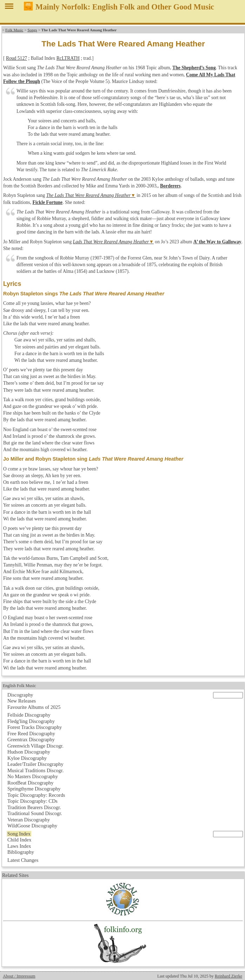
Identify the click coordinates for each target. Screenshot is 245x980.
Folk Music (14, 30)
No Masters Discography (33, 776)
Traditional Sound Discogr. (35, 813)
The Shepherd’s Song (194, 68)
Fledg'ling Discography (31, 721)
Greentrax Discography (31, 739)
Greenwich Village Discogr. (35, 746)
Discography (20, 695)
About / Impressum (19, 976)
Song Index (19, 834)
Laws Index (19, 846)
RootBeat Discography (31, 783)
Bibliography (21, 852)
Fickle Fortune (47, 202)
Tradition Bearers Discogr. (34, 807)
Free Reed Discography (31, 734)
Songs (32, 30)
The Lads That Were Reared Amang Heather (89, 195)
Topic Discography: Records (36, 795)
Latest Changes (23, 860)
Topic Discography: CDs (32, 801)
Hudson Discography (29, 752)
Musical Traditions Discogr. (35, 770)
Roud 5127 (16, 58)
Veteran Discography (29, 820)
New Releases (22, 701)
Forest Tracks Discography (35, 727)
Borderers (170, 186)
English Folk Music (19, 686)
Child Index (19, 840)
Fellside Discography (29, 715)
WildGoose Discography (32, 826)
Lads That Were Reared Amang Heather (111, 242)
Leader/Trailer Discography (35, 764)
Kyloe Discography (27, 758)
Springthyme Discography (34, 789)
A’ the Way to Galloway (217, 242)
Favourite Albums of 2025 (34, 707)
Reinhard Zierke (229, 976)
